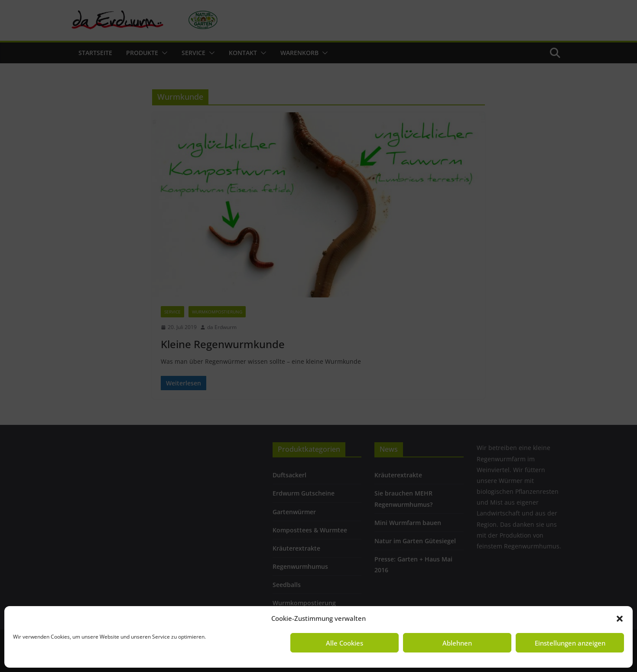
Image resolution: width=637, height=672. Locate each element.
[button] (620, 619)
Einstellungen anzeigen (570, 643)
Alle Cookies (344, 643)
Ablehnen (457, 643)
